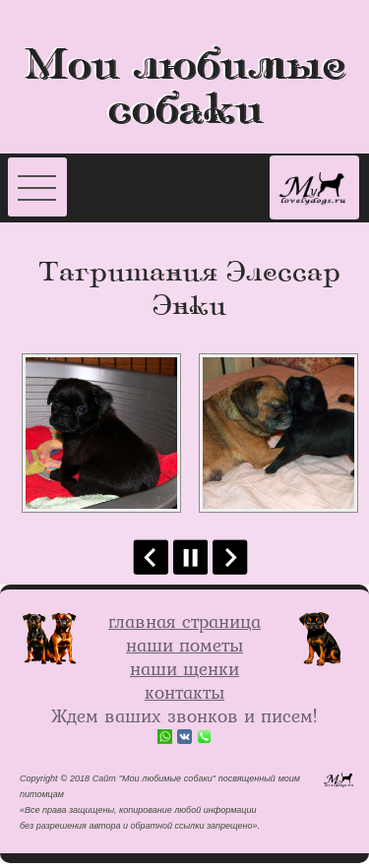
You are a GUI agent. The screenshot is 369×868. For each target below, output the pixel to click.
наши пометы (184, 645)
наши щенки (184, 668)
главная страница (184, 621)
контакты (184, 692)
